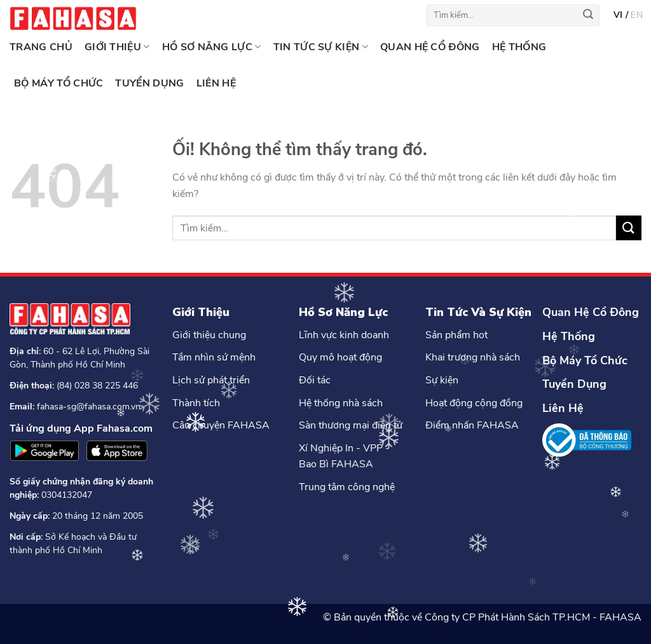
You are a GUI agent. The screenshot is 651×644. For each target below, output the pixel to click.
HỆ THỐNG (519, 47)
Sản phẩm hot (456, 335)
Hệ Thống (569, 336)
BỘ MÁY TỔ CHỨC (58, 83)
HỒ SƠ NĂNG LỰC (212, 47)
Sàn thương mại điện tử (351, 425)
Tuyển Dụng (574, 384)
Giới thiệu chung (209, 335)
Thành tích (196, 403)
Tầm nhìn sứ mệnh (214, 357)
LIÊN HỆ (216, 83)
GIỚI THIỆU (117, 47)
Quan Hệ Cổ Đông (591, 312)
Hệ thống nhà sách (341, 403)
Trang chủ (41, 47)
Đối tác (315, 380)
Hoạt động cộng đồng (474, 403)
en (637, 15)
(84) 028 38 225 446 (97, 386)
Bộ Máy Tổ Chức (585, 360)
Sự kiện (442, 380)
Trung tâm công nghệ (347, 487)
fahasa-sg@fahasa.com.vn (89, 407)
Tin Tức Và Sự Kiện (478, 312)
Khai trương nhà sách (473, 357)
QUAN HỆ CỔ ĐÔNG (430, 47)
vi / (622, 15)
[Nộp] (588, 15)
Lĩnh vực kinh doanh (344, 335)
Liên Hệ (563, 408)
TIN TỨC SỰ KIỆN (321, 47)
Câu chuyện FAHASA (221, 425)
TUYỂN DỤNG (149, 83)
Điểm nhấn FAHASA (472, 425)
